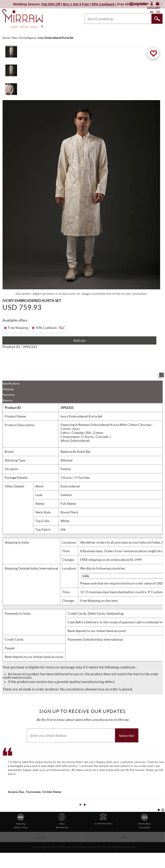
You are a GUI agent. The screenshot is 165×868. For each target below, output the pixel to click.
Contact (41, 849)
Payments (9, 407)
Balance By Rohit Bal (75, 463)
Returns (7, 412)
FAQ (124, 849)
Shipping (8, 401)
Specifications (11, 395)
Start (159, 822)
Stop (163, 822)
